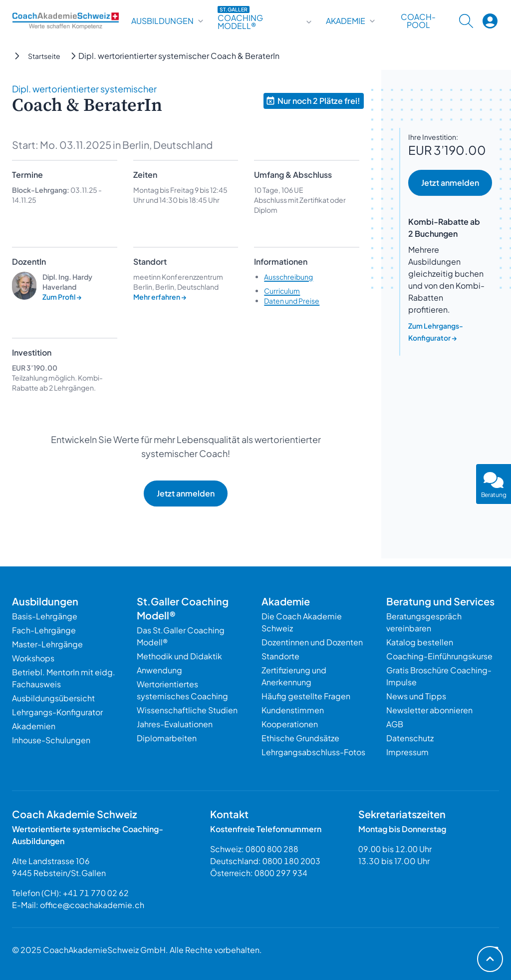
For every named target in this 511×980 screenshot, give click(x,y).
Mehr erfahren (160, 297)
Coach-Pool (418, 21)
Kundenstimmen (293, 710)
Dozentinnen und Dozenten (312, 642)
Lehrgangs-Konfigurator (57, 712)
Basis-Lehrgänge (45, 616)
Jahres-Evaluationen (175, 724)
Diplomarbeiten (167, 738)
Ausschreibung (288, 277)
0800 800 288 (272, 849)
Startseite (44, 56)
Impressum (407, 752)
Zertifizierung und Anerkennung (294, 676)
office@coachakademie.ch (92, 905)
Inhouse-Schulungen (51, 740)
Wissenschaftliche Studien (187, 710)
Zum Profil (62, 297)
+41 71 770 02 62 (96, 893)
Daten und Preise (292, 301)
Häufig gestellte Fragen (306, 696)
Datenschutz (410, 738)
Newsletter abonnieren (429, 710)
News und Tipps (416, 696)
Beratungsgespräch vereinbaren (424, 622)
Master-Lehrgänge (47, 644)
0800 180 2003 (291, 861)
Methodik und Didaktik (179, 656)
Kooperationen (290, 724)
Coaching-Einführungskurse (439, 656)
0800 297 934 (281, 873)
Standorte (280, 656)
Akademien (34, 726)
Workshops (33, 658)
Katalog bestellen (420, 642)
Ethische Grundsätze (300, 738)
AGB (395, 724)
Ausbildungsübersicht (53, 698)
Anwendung (159, 670)
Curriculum (282, 291)
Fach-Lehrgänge (44, 630)
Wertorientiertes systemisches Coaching (182, 690)
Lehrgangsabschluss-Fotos (313, 752)
